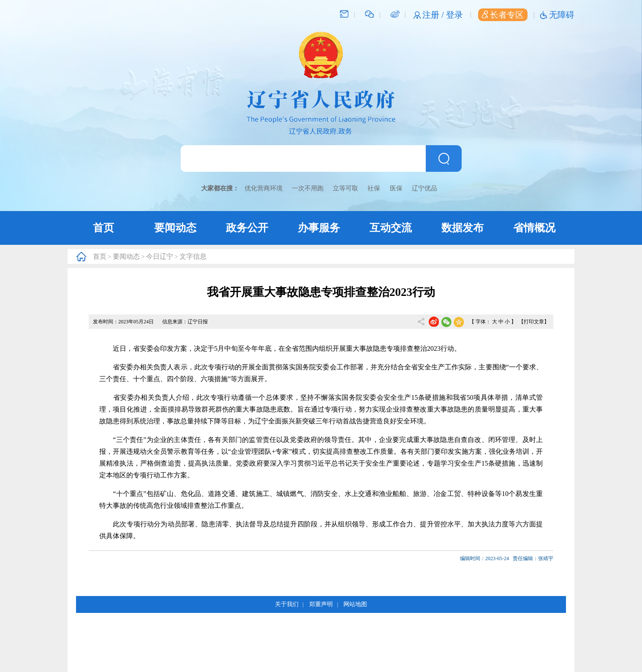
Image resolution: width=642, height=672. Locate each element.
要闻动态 (175, 228)
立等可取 (345, 188)
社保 (374, 188)
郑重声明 (321, 604)
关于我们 (287, 604)
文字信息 (193, 256)
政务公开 (247, 228)
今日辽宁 (160, 256)
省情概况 (534, 228)
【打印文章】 (534, 322)
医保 (396, 188)
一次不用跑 (308, 188)
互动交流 (391, 228)
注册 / (434, 15)
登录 (454, 15)
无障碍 (562, 15)
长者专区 (503, 15)
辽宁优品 (424, 188)
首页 (103, 228)
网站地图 (355, 604)
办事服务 (319, 228)
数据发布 (462, 228)
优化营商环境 (264, 188)
